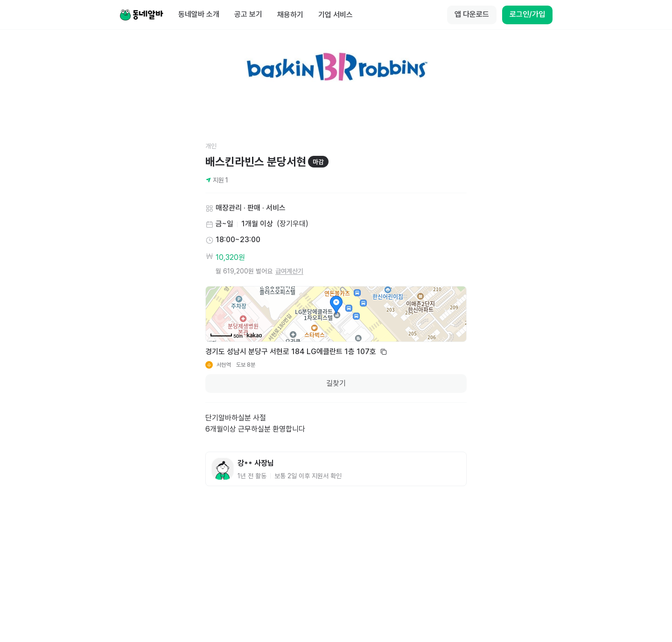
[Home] (141, 15)
